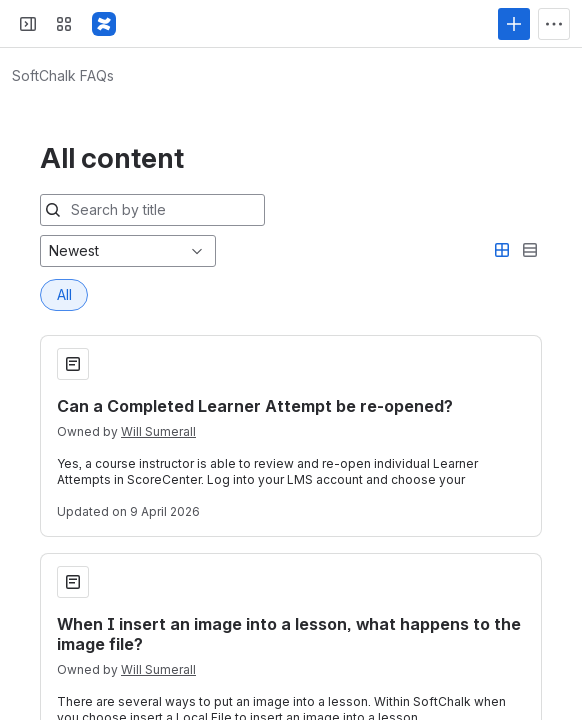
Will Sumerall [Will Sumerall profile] (158, 290)
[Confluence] (104, 24)
